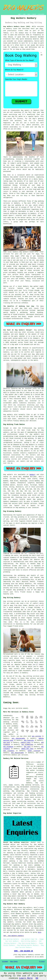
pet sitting (37, 736)
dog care (7, 742)
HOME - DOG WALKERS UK (23, 951)
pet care (27, 747)
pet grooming (8, 747)
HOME (19, 14)
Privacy (42, 961)
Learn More (26, 978)
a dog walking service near (26, 875)
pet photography (18, 738)
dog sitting (8, 797)
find (9, 908)
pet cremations (27, 744)
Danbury (32, 475)
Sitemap (5, 961)
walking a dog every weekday (27, 865)
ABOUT (29, 14)
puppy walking (30, 795)
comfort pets (26, 742)
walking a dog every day (21, 861)
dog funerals (29, 740)
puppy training (34, 751)
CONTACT (34, 14)
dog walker (34, 286)
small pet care (27, 749)
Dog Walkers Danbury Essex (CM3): (17, 27)
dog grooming (19, 517)
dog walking (17, 179)
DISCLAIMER (41, 14)
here (39, 932)
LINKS (24, 14)
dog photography (18, 753)
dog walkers (23, 213)
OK (37, 978)
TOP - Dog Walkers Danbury (14, 936)
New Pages (14, 961)
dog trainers (9, 751)
